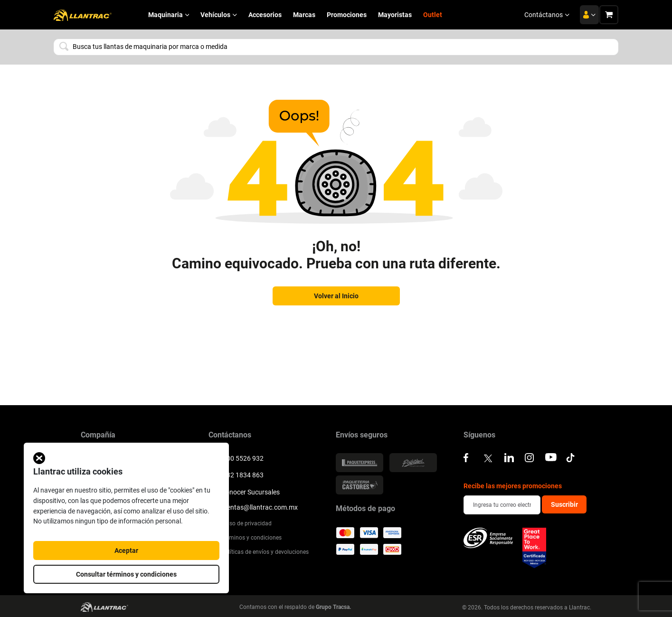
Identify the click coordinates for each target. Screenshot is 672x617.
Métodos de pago (365, 509)
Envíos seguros (362, 435)
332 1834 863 (236, 474)
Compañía (98, 435)
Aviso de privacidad (240, 523)
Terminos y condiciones (245, 538)
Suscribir (564, 504)
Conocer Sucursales (244, 491)
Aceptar (126, 551)
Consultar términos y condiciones (126, 574)
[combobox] (336, 47)
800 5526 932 (236, 457)
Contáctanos (547, 15)
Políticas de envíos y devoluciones (259, 552)
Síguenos (479, 435)
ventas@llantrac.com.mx (253, 507)
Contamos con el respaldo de (295, 607)
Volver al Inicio (336, 296)
